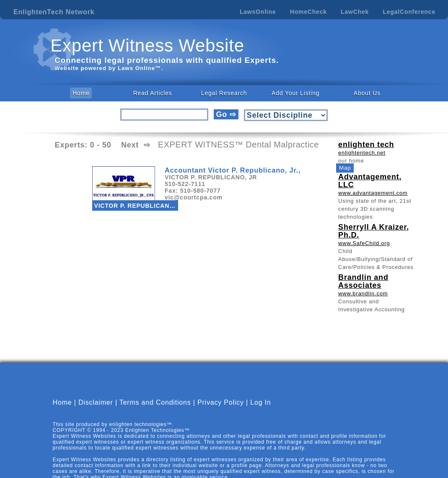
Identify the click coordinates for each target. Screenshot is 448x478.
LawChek (355, 12)
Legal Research (224, 93)
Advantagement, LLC (370, 181)
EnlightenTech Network (54, 12)
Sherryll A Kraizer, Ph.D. (374, 231)
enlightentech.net (362, 153)
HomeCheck (308, 12)
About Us (367, 93)
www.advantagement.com (373, 193)
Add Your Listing (295, 93)
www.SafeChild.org (364, 243)
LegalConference (409, 12)
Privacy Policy (221, 402)
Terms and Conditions (155, 402)
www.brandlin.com (363, 293)
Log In (260, 402)
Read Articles (152, 93)
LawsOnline (258, 12)
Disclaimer (96, 402)
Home (81, 93)
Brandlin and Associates (363, 281)
